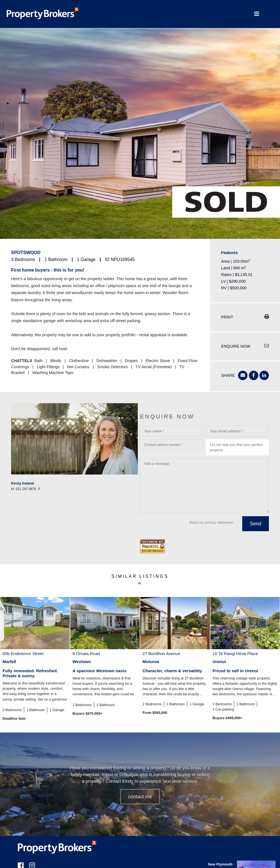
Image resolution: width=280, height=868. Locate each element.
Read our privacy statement (211, 522)
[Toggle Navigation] (257, 14)
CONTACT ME (140, 797)
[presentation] (182, 527)
